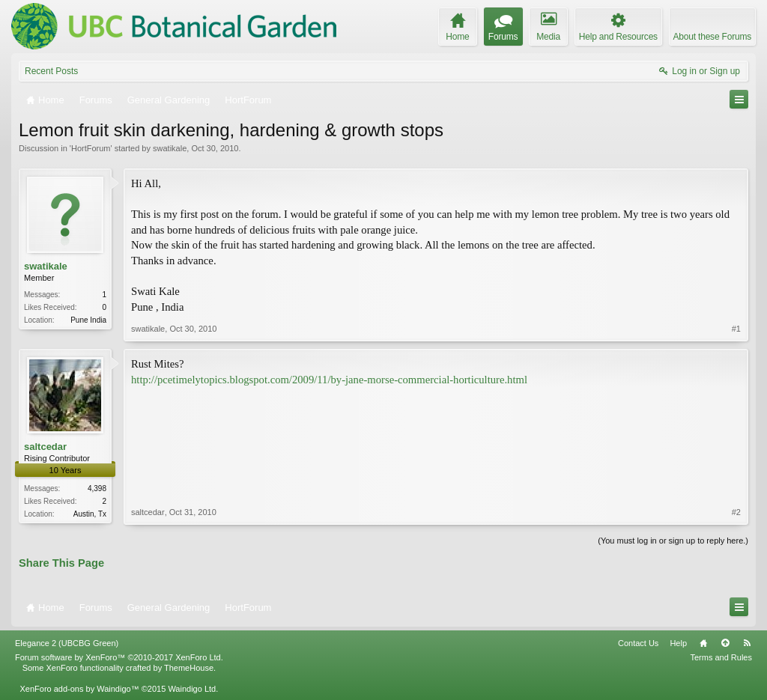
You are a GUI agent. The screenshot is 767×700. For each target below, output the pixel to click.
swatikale (170, 148)
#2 (736, 512)
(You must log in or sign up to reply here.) (673, 541)
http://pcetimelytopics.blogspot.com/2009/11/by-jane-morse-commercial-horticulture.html (329, 380)
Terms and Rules (721, 657)
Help (678, 643)
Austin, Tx (90, 514)
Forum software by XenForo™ (119, 657)
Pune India (88, 320)
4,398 (97, 489)
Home (703, 643)
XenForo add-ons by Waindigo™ (79, 689)
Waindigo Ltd (192, 689)
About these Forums (712, 37)
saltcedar (45, 447)
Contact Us (638, 643)
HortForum (91, 148)
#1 (736, 329)
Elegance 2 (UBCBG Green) (67, 643)
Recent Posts (51, 71)
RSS (747, 643)
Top (725, 643)
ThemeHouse (189, 668)
